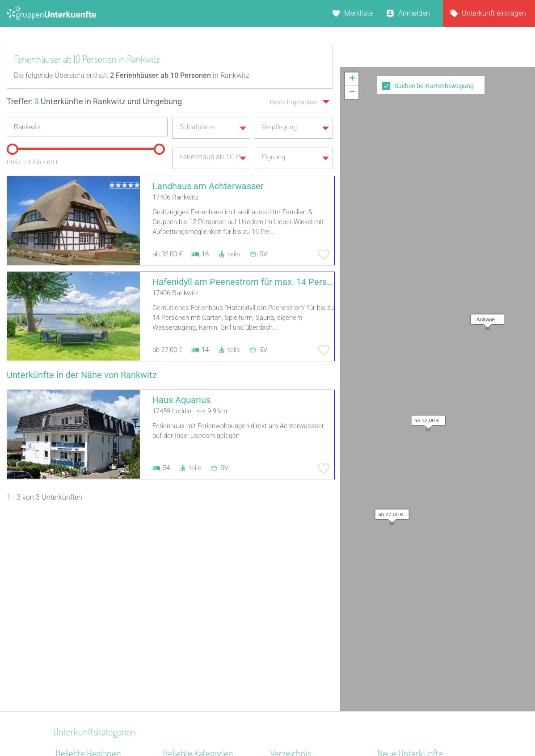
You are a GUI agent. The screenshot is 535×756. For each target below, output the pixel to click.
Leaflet (453, 340)
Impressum (297, 726)
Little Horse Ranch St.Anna (419, 575)
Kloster (174, 680)
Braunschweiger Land (89, 669)
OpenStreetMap (514, 340)
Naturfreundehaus (191, 587)
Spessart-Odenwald (86, 587)
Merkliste (358, 13)
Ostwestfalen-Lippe (86, 622)
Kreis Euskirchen (81, 634)
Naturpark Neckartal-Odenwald (104, 645)
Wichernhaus (398, 610)
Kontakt (195, 726)
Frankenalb (73, 599)
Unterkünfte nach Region (309, 575)
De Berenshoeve (402, 599)
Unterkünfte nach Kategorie (313, 599)
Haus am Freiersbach (411, 587)
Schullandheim (186, 575)
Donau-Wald (75, 610)
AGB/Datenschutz (243, 726)
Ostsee (66, 657)
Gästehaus (180, 634)
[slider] (11, 147)
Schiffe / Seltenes (190, 610)
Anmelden (414, 13)
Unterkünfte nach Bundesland (317, 587)
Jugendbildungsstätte (197, 599)
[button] (426, 201)
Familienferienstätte (194, 645)
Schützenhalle (185, 669)
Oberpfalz (71, 575)
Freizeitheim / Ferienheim (202, 622)
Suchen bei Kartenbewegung (434, 86)
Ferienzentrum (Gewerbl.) (202, 657)
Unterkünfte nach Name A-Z (314, 622)
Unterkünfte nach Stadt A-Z (313, 610)
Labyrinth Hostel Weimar (416, 622)
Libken (388, 634)
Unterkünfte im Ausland (307, 634)
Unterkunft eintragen (494, 13)
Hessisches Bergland (88, 680)
